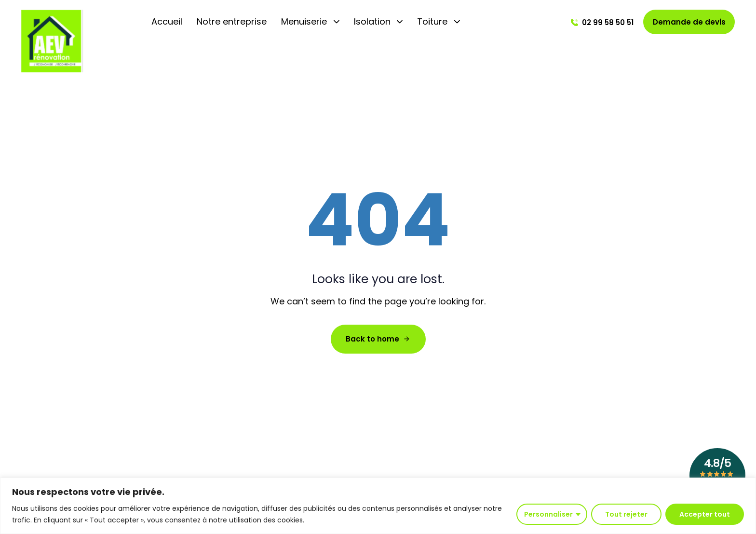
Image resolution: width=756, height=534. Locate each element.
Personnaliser (548, 514)
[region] (378, 506)
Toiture (439, 21)
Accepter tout (705, 514)
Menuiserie (310, 21)
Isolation (378, 21)
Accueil (167, 21)
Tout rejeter (626, 514)
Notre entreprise (232, 21)
